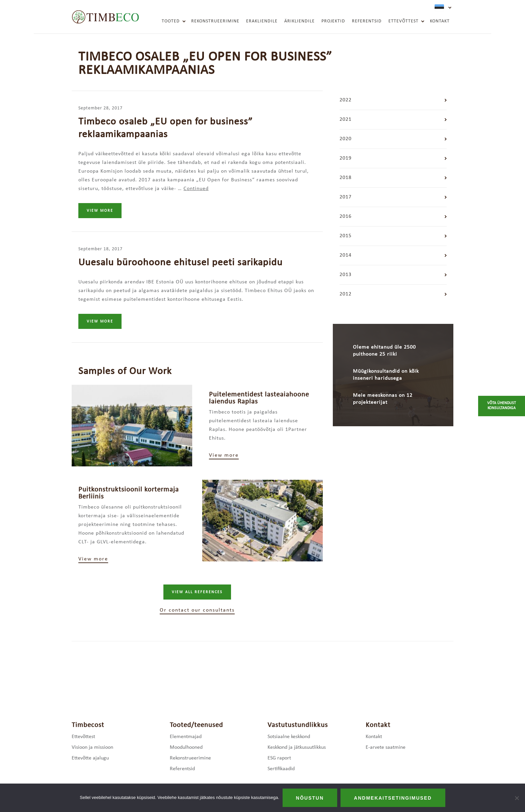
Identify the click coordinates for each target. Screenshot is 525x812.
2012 (346, 294)
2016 (346, 216)
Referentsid (367, 21)
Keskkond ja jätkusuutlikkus (297, 747)
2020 (346, 139)
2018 (346, 178)
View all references (197, 592)
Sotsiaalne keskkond (289, 737)
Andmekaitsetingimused (393, 798)
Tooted (171, 21)
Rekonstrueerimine (215, 21)
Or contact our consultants (197, 610)
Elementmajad (186, 737)
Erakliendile (262, 21)
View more (100, 211)
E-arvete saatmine (386, 747)
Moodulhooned (186, 747)
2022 (346, 100)
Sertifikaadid (281, 769)
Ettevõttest (403, 21)
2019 (346, 158)
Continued (196, 189)
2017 (346, 197)
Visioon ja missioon (92, 747)
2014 (346, 255)
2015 (346, 236)
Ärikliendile (299, 21)
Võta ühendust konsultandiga (502, 406)
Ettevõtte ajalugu (90, 758)
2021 (346, 119)
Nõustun (310, 798)
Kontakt (440, 21)
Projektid (333, 21)
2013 (346, 275)
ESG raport (279, 758)
